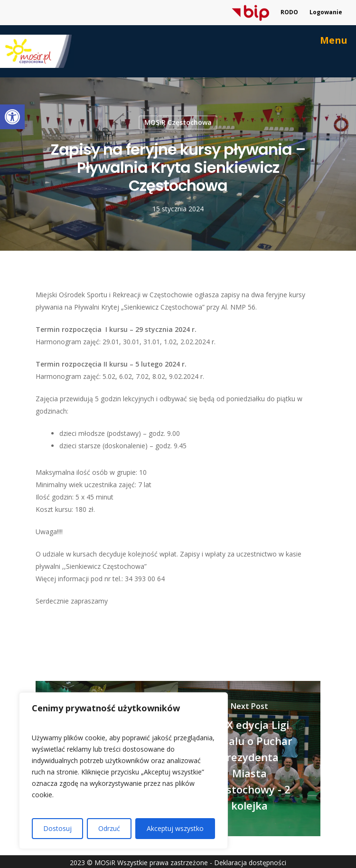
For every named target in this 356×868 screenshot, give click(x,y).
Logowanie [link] (326, 12)
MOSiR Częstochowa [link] (178, 122)
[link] (12, 117)
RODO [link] (289, 12)
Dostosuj (57, 828)
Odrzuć (109, 828)
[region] (123, 771)
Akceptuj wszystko (175, 828)
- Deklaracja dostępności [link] (248, 863)
